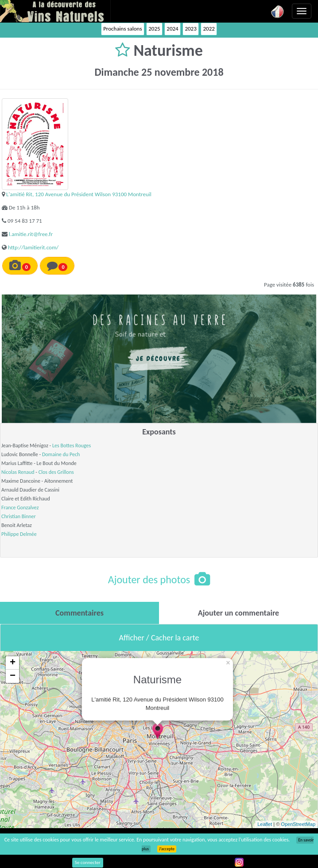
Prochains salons (122, 29)
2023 (190, 29)
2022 (209, 29)
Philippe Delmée (19, 534)
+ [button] (13, 663)
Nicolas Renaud (18, 472)
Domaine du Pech (61, 454)
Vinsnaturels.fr (55, 11)
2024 (172, 29)
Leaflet (265, 824)
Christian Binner (19, 516)
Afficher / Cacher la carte (159, 638)
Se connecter (88, 862)
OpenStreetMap (298, 824)
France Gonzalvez (20, 508)
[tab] (79, 613)
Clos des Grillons (56, 472)
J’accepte (167, 849)
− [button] (13, 676)
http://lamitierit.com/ (33, 247)
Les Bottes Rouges (72, 446)
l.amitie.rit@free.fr (31, 234)
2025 (154, 29)
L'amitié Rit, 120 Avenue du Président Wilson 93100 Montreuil (79, 194)
